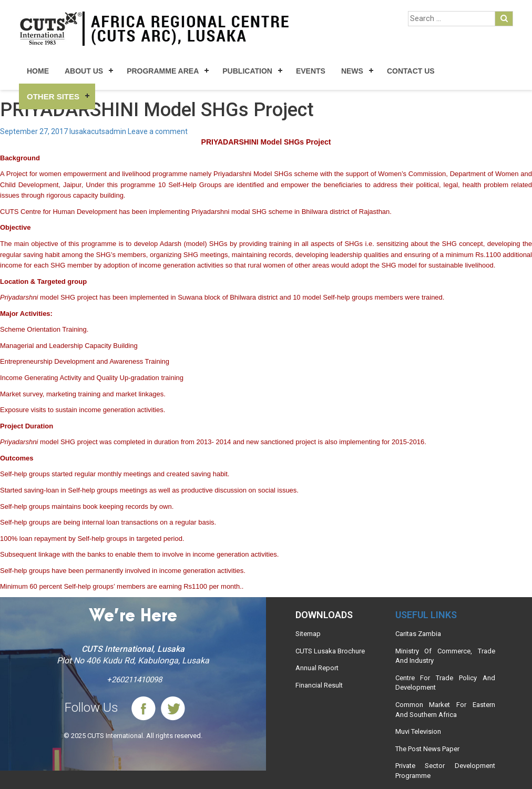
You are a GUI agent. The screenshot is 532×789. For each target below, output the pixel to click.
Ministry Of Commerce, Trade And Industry (445, 656)
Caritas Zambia (418, 634)
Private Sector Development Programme (445, 771)
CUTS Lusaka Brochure (330, 651)
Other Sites (53, 96)
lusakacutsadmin (98, 131)
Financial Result (319, 685)
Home (38, 71)
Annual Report (317, 668)
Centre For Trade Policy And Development (445, 683)
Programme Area (163, 71)
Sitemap (308, 634)
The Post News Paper (427, 749)
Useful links (426, 615)
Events (311, 71)
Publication (247, 71)
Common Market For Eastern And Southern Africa (445, 710)
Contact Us (411, 71)
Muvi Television (418, 731)
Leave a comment (158, 131)
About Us (84, 71)
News (352, 71)
